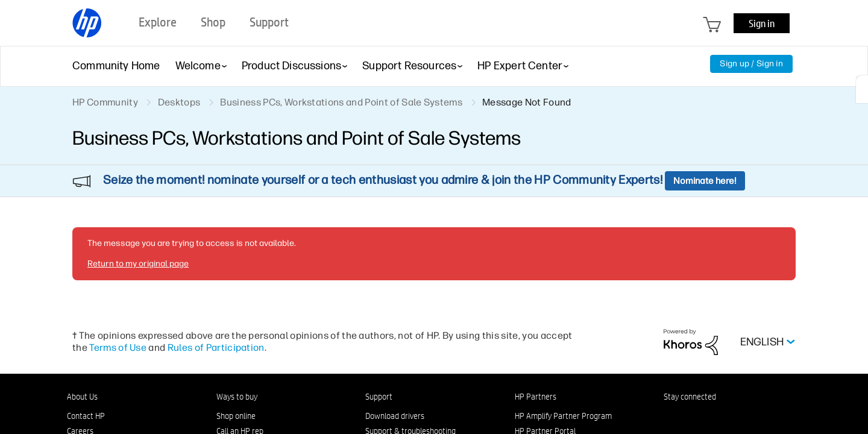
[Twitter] (729, 419)
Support (379, 397)
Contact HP (86, 416)
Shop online (236, 416)
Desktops (179, 102)
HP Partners (536, 397)
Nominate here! (705, 181)
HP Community (105, 102)
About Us (82, 397)
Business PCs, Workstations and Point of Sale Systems (341, 102)
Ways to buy (237, 397)
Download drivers (395, 416)
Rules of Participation (216, 348)
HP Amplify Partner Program (563, 416)
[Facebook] (690, 419)
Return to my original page (138, 264)
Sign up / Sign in (751, 64)
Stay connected (690, 397)
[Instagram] (709, 419)
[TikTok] (769, 419)
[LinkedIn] (670, 419)
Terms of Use (118, 348)
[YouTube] (749, 419)
